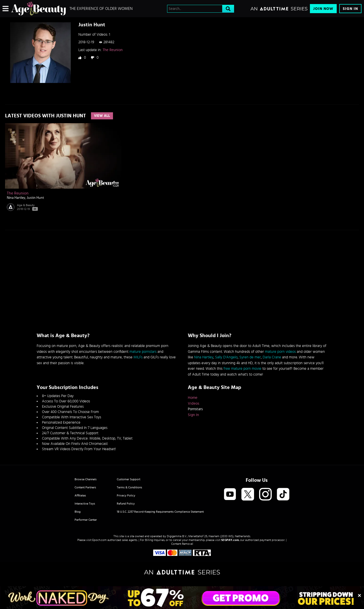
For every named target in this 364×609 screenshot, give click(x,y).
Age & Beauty (26, 205)
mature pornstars (143, 352)
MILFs (138, 357)
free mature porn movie (242, 369)
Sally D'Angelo (226, 357)
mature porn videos (280, 352)
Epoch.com (99, 540)
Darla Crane (272, 357)
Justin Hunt (35, 198)
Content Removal (182, 544)
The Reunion (113, 50)
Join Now (323, 9)
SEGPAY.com (230, 540)
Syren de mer (250, 357)
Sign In (350, 9)
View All (102, 116)
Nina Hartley (16, 198)
